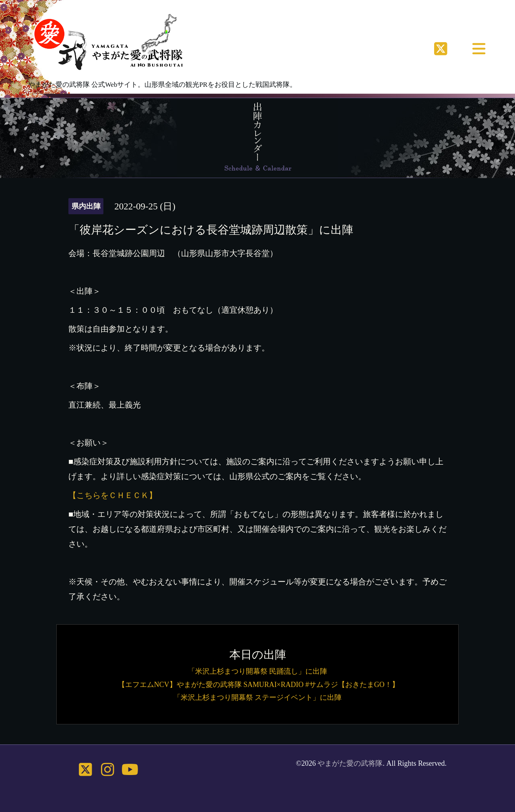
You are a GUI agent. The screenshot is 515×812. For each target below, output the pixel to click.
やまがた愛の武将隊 (350, 763)
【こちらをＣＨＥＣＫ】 (113, 495)
